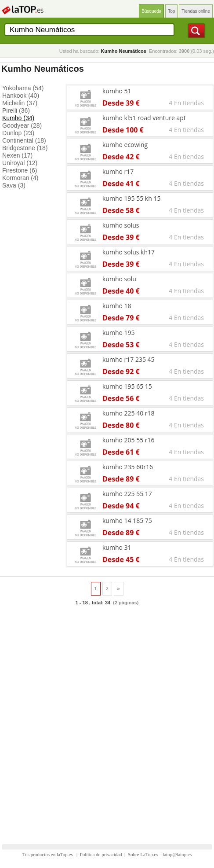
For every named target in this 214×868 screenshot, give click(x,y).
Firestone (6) (20, 170)
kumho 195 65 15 (127, 386)
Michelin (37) (20, 103)
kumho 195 (119, 333)
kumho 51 (117, 91)
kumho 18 (117, 306)
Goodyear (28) (22, 125)
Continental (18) (24, 140)
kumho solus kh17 (129, 252)
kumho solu (119, 279)
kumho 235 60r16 (128, 467)
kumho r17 (118, 171)
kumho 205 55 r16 (129, 440)
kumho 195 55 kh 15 (131, 198)
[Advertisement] (107, 721)
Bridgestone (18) (25, 148)
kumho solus (121, 225)
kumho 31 (117, 547)
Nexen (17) (17, 155)
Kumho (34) (18, 118)
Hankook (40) (21, 96)
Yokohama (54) (23, 88)
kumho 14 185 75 (127, 520)
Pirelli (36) (16, 110)
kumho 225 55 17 (127, 494)
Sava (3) (14, 185)
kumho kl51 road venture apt (144, 118)
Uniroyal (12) (20, 163)
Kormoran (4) (20, 178)
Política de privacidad (101, 854)
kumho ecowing (125, 145)
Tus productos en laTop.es (48, 854)
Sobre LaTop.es (143, 854)
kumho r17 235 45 (129, 359)
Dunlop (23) (18, 133)
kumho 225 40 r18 (129, 413)
